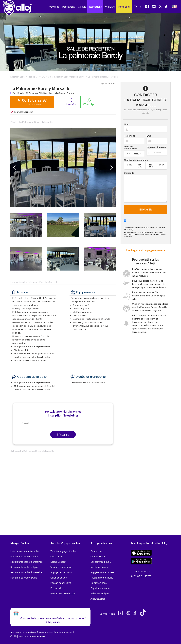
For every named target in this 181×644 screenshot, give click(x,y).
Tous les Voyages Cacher (64, 551)
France (70, 93)
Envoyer (146, 210)
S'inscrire (63, 435)
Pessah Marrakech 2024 (63, 594)
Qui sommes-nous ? (101, 562)
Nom (127, 124)
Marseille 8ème (57, 93)
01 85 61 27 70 (141, 574)
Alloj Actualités (98, 599)
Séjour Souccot (58, 562)
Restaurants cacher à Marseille (26, 572)
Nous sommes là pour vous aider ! (56, 632)
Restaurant (68, 7)
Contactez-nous (99, 557)
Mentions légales (99, 567)
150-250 (140, 166)
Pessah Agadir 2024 (61, 583)
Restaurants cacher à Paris (24, 557)
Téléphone (130, 136)
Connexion (96, 551)
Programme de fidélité (102, 578)
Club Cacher (57, 557)
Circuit (82, 7)
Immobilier (124, 7)
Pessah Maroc (58, 588)
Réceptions (95, 7)
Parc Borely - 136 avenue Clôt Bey (30, 93)
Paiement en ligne (100, 594)
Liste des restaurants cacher (25, 551)
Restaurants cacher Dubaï (24, 578)
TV (138, 7)
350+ (162, 165)
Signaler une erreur (100, 588)
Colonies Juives (59, 578)
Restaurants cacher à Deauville (27, 562)
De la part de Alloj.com (32, 105)
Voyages (54, 7)
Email (149, 136)
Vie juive (110, 7)
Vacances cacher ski (61, 567)
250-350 (151, 166)
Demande (129, 173)
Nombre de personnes (136, 160)
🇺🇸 (174, 7)
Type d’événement (156, 147)
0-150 (129, 165)
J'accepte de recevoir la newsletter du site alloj (144, 229)
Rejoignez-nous (99, 583)
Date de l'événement (130, 148)
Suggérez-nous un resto (103, 572)
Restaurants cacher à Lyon (24, 567)
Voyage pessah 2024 (61, 572)
